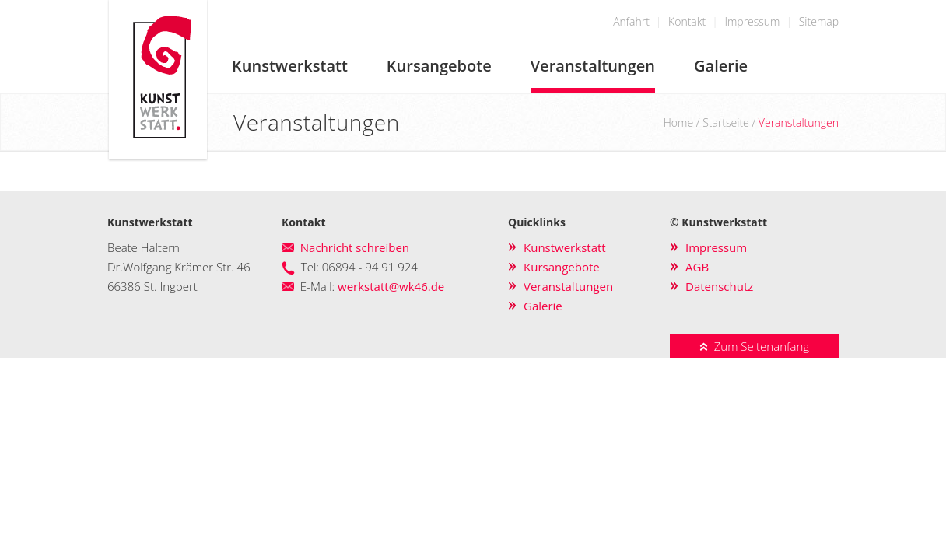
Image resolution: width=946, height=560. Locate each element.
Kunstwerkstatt (290, 66)
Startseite (726, 122)
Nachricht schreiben (355, 247)
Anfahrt (631, 21)
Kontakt (687, 21)
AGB (697, 267)
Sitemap (819, 21)
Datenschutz (719, 286)
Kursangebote (439, 66)
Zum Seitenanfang (754, 346)
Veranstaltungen (593, 66)
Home (678, 122)
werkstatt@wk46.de (391, 286)
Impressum (752, 21)
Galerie (721, 66)
